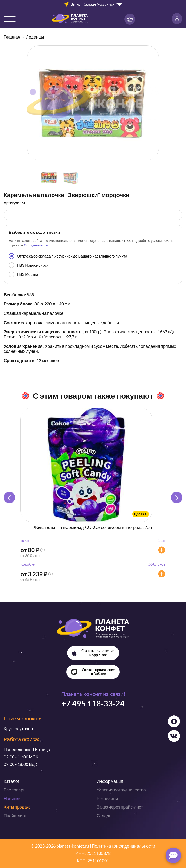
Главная (12, 37)
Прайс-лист (15, 816)
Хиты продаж (17, 807)
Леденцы (35, 37)
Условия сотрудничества (121, 790)
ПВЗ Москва (23, 274)
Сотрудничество (37, 245)
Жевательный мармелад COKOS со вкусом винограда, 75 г (93, 527)
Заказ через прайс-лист (120, 807)
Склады (104, 816)
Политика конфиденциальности (124, 846)
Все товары (15, 790)
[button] (177, 498)
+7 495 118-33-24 (93, 703)
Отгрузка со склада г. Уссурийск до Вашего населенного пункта (68, 256)
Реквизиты (107, 798)
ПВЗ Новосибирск (29, 265)
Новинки (12, 798)
